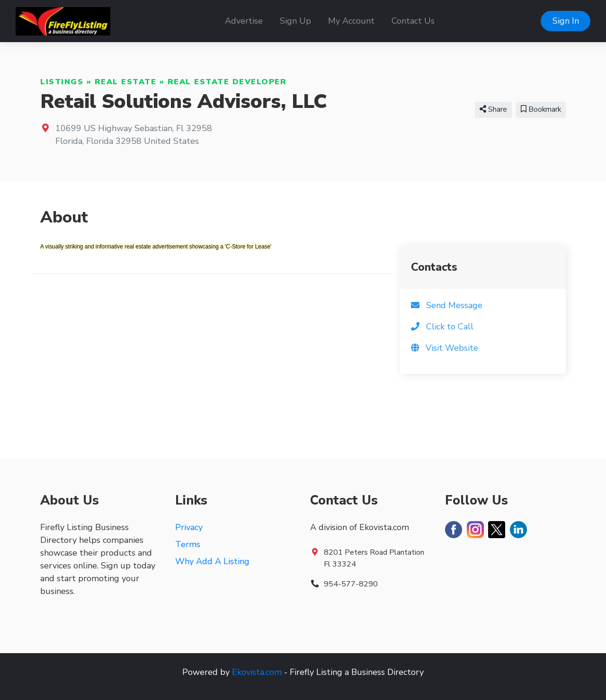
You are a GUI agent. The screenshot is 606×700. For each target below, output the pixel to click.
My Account (351, 21)
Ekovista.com (257, 672)
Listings (62, 82)
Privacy (189, 527)
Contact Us (413, 21)
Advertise (244, 21)
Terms (188, 544)
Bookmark (541, 109)
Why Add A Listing (212, 561)
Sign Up (295, 21)
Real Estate (126, 82)
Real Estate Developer (227, 82)
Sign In (566, 21)
